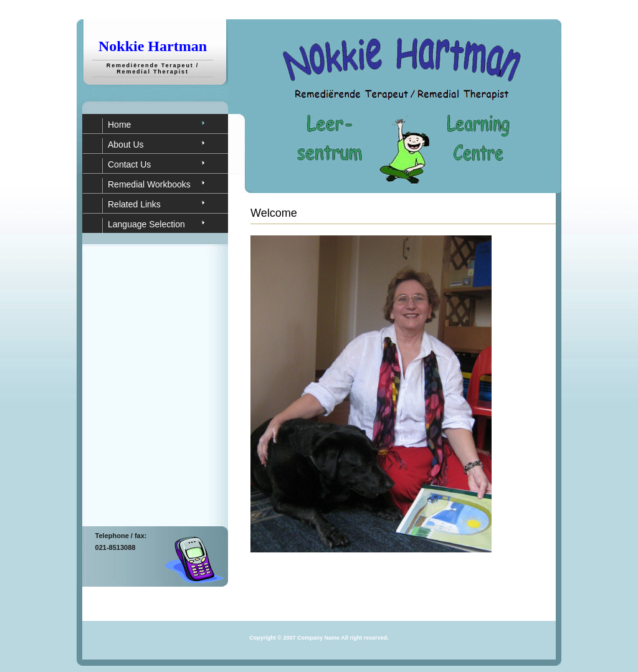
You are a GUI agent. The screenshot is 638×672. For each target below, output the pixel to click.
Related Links (134, 204)
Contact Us (129, 164)
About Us (126, 144)
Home (119, 125)
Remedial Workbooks (149, 184)
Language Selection (146, 224)
